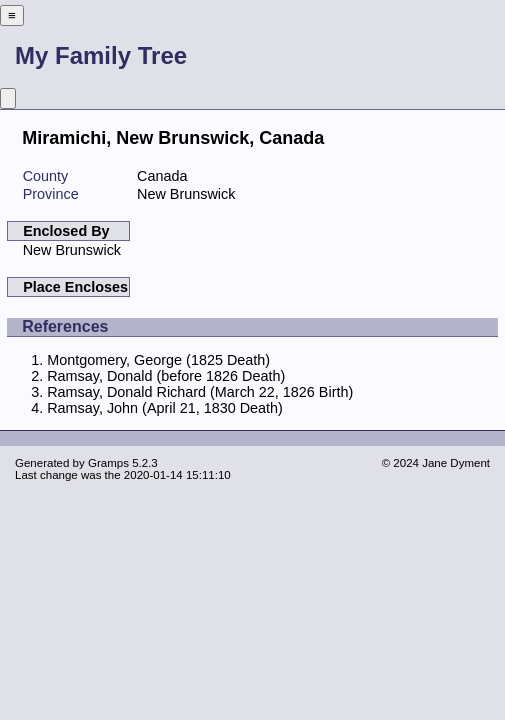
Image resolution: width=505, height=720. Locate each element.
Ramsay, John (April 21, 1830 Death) (165, 408)
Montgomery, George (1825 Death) (158, 360)
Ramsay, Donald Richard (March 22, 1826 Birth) (200, 392)
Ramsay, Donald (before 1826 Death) (166, 376)
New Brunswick (72, 250)
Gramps (108, 463)
